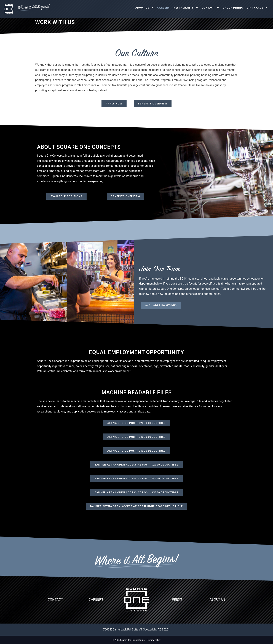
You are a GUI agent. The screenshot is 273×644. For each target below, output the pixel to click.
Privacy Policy (154, 640)
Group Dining (233, 8)
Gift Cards (257, 8)
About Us (145, 8)
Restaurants (186, 8)
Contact (211, 8)
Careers (164, 8)
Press (177, 599)
